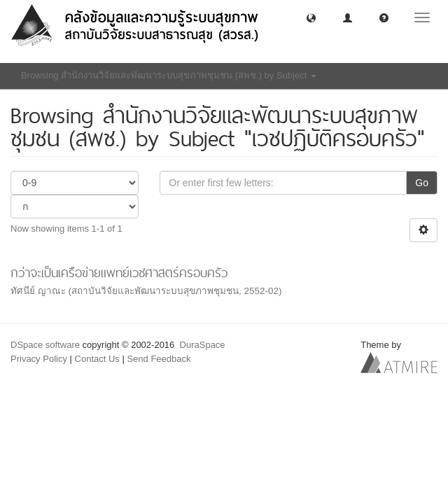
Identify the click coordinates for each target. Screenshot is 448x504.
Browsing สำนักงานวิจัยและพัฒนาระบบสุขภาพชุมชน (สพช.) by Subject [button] (169, 75)
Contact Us (97, 359)
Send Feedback (159, 359)
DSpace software (45, 345)
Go (422, 183)
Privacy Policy (39, 359)
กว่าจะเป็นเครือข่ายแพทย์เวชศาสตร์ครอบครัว (119, 273)
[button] (311, 17)
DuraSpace (203, 345)
